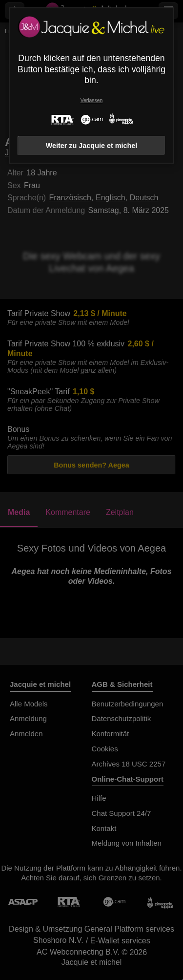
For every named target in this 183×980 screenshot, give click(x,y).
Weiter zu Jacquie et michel (92, 146)
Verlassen (92, 100)
